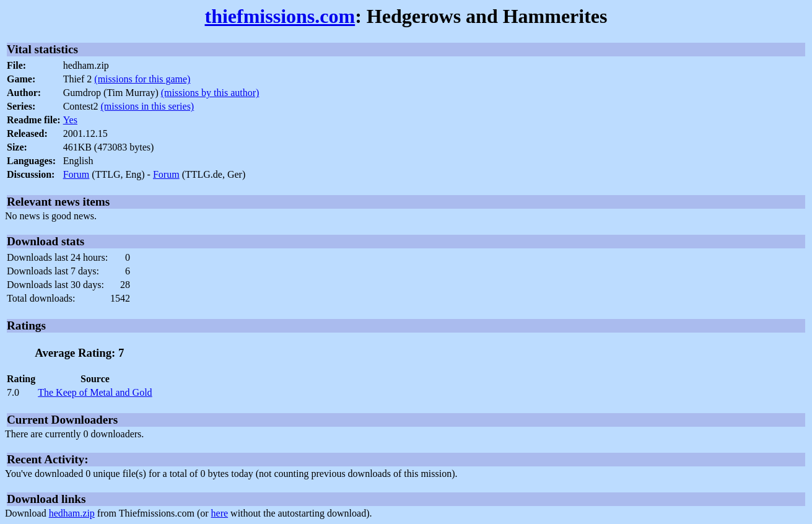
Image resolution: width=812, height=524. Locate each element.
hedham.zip (72, 513)
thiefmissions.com (280, 16)
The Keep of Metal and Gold (95, 392)
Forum (76, 174)
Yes (70, 120)
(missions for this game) (142, 79)
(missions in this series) (148, 106)
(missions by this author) (210, 93)
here (220, 513)
